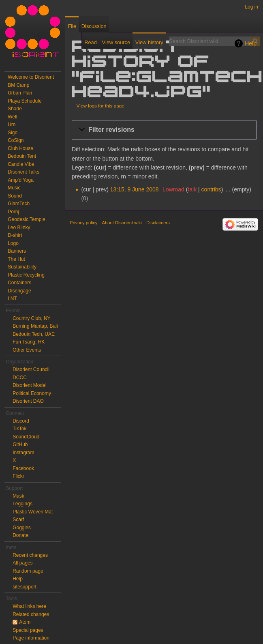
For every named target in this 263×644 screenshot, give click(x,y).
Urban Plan (20, 93)
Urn (12, 125)
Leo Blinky (19, 228)
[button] (164, 130)
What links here (29, 606)
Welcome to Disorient (31, 77)
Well (12, 117)
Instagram (23, 453)
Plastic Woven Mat (33, 512)
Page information (31, 638)
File (72, 26)
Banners (17, 251)
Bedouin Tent (22, 156)
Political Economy (32, 393)
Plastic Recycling (26, 275)
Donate (20, 535)
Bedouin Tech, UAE (34, 334)
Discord (21, 421)
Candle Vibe (21, 164)
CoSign (16, 140)
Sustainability (22, 267)
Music (14, 188)
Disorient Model (29, 385)
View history (149, 42)
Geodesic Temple (27, 219)
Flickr (18, 476)
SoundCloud (26, 437)
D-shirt (15, 235)
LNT (12, 298)
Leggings (22, 504)
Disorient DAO (28, 401)
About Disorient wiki (122, 223)
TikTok (19, 429)
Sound (15, 196)
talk (192, 189)
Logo (13, 243)
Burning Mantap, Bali (35, 326)
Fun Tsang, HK (29, 342)
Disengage (19, 291)
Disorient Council (31, 369)
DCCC (20, 378)
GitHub (20, 444)
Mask (18, 496)
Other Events (27, 350)
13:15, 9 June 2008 (135, 189)
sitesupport (25, 587)
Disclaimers (158, 223)
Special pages (28, 630)
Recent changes (30, 555)
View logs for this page (100, 106)
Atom (25, 622)
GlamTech (19, 204)
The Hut (16, 259)
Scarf (18, 519)
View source (116, 42)
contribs (211, 189)
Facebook (23, 468)
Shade (15, 109)
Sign (13, 133)
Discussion (94, 26)
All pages (22, 563)
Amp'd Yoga (21, 180)
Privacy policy (83, 223)
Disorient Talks (24, 172)
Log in (251, 7)
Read (91, 42)
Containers (19, 283)
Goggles (22, 528)
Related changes (31, 614)
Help (251, 43)
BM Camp (18, 85)
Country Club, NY (31, 318)
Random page (28, 571)
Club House (20, 148)
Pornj (13, 212)
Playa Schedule (25, 101)
